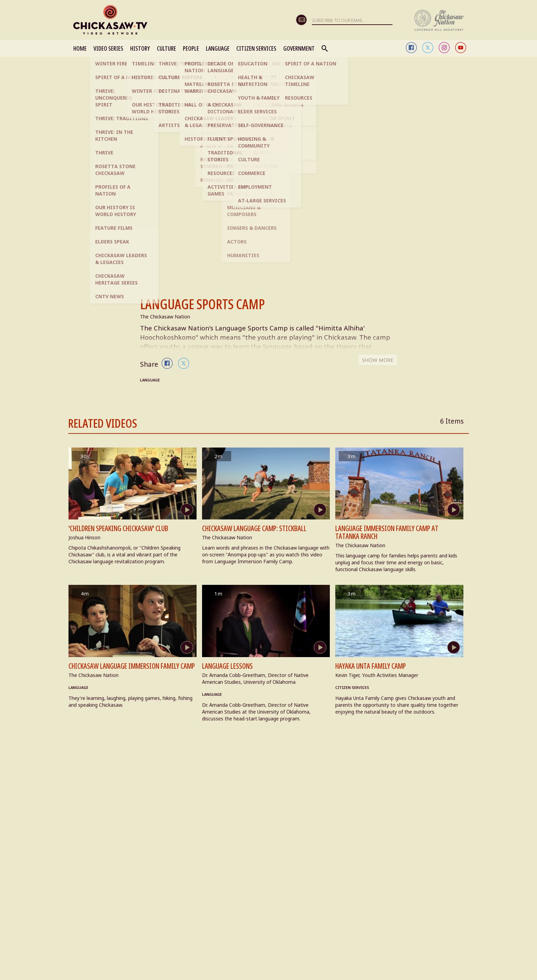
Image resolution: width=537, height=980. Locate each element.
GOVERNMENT (299, 48)
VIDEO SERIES (108, 48)
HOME (80, 48)
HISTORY (140, 48)
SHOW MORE (377, 363)
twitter (428, 48)
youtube (461, 48)
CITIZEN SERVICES (256, 48)
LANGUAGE (218, 48)
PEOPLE (191, 48)
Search (325, 48)
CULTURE (166, 48)
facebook (411, 48)
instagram (444, 48)
